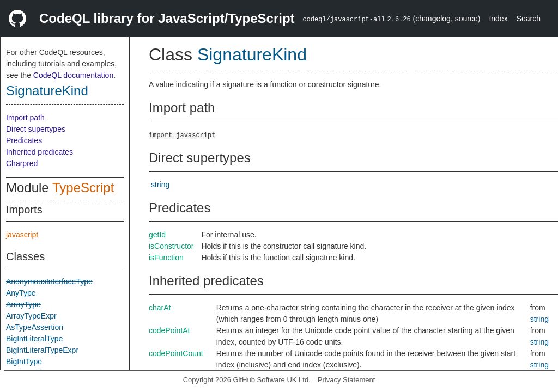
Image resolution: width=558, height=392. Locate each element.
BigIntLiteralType (34, 339)
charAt (160, 308)
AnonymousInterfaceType (49, 281)
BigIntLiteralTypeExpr (42, 350)
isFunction (166, 258)
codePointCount (176, 353)
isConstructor (171, 246)
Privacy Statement (347, 380)
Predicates (24, 140)
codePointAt (169, 330)
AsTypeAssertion (35, 327)
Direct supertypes (36, 129)
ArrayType (23, 304)
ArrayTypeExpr (31, 316)
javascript (22, 235)
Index (498, 19)
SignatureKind (47, 91)
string (160, 185)
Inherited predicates (40, 152)
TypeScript (83, 188)
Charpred (22, 163)
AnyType (21, 293)
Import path (25, 118)
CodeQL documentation (73, 75)
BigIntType (24, 362)
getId (157, 235)
